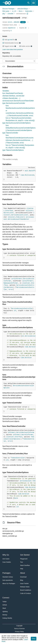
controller (11, 14)
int (15, 311)
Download (23, 577)
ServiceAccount (31, 336)
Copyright (19, 626)
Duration (32, 347)
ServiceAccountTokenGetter (18, 219)
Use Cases (6, 559)
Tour (22, 562)
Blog (22, 580)
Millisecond (29, 175)
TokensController (18, 458)
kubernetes (29, 11)
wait (27, 171)
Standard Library (8, 577)
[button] (3, 40)
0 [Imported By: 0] (7, 31)
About (23, 573)
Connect (6, 598)
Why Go (6, 555)
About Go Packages (9, 583)
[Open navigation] (34, 3)
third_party (6, 11)
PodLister (20, 217)
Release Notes (25, 587)
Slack (4, 608)
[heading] (9, 3)
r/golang (5, 611)
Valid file (10, 40)
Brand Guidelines (26, 590)
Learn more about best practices (13, 50)
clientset (26, 283)
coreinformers (17, 279)
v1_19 (14, 11)
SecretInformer (27, 435)
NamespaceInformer (11, 283)
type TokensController (10, 133)
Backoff (32, 171)
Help (22, 569)
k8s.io (21, 11)
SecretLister (9, 213)
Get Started (25, 555)
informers (12, 432)
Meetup (5, 615)
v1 (23, 336)
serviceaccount (21, 14)
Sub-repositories (8, 580)
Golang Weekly (7, 618)
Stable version (26, 46)
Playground (24, 559)
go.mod (10, 40)
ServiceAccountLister (20, 215)
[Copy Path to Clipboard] (27, 14)
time (22, 175)
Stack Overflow (25, 565)
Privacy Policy (19, 632)
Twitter (5, 602)
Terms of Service (19, 629)
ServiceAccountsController (22, 308)
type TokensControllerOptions (13, 150)
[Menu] (19, 61)
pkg (4, 14)
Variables (6, 91)
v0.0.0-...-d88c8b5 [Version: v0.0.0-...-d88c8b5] (11, 22)
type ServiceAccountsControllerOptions (17, 123)
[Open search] (29, 3)
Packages (6, 573)
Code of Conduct (25, 593)
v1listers (29, 211)
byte (16, 498)
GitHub (5, 605)
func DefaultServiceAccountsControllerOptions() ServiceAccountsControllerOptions (21, 128)
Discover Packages (9, 9)
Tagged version (9, 46)
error (11, 290)
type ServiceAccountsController (14, 103)
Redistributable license (12, 43)
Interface (9, 211)
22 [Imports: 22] (23, 28)
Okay (34, 639)
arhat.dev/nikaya (23, 9)
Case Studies (7, 562)
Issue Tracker (24, 583)
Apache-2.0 (12, 28)
